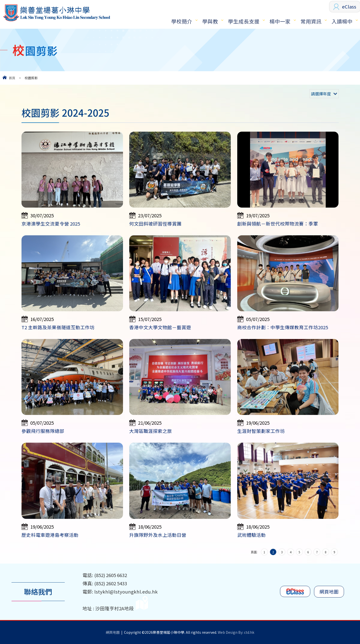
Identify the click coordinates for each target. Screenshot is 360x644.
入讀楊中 (342, 21)
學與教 (210, 21)
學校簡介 (182, 21)
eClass (349, 6)
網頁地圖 (329, 592)
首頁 (12, 78)
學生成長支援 (244, 21)
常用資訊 (311, 21)
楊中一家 (280, 21)
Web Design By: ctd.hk (236, 632)
